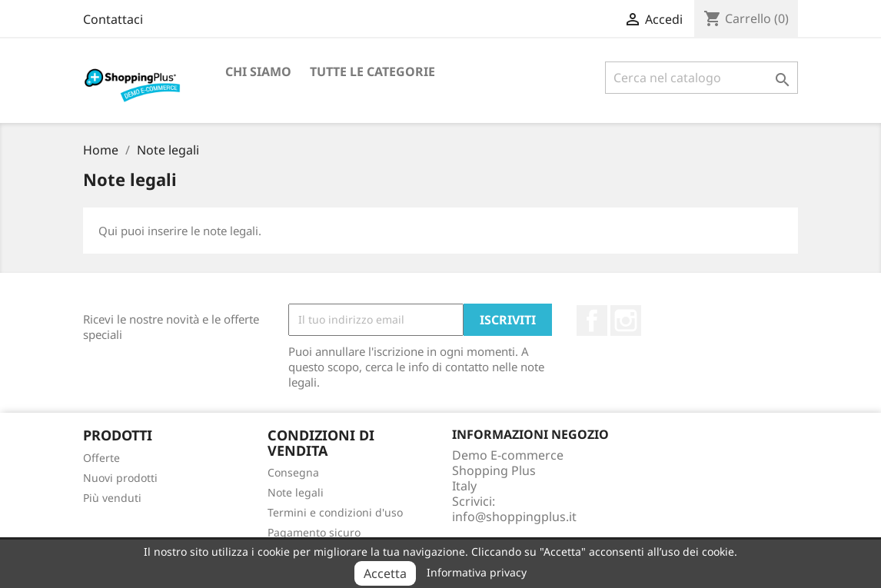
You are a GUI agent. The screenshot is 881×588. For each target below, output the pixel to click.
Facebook (592, 321)
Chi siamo (258, 71)
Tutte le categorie (372, 71)
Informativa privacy (477, 572)
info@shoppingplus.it (514, 517)
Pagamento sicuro (314, 532)
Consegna (293, 472)
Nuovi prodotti (120, 478)
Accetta (385, 573)
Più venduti (112, 498)
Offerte (101, 458)
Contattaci (113, 19)
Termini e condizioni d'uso (335, 512)
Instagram (626, 321)
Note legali (296, 492)
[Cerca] (701, 78)
